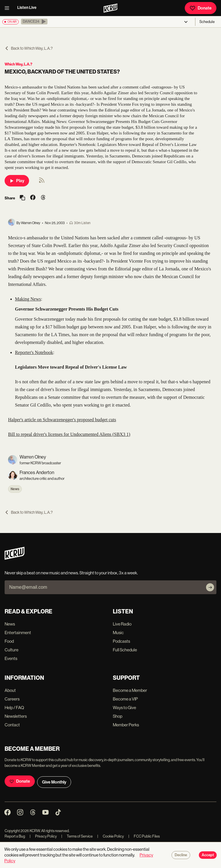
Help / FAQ (14, 708)
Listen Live (27, 8)
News (15, 489)
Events (11, 658)
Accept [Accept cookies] (208, 855)
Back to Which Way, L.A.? (29, 48)
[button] (34, 22)
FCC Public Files (144, 836)
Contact (12, 725)
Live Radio (122, 624)
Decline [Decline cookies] (181, 855)
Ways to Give (124, 708)
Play (17, 181)
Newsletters (16, 716)
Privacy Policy (43, 836)
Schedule (207, 22)
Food (9, 641)
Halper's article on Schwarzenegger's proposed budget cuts (62, 420)
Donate (201, 8)
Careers (12, 699)
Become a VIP (125, 699)
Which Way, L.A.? (18, 64)
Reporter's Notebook (34, 352)
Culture (12, 650)
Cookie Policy (110, 836)
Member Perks (126, 725)
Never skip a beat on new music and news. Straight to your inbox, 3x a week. (71, 573)
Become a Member (130, 690)
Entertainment (18, 633)
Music (118, 633)
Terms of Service (77, 836)
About (10, 690)
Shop (118, 716)
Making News (28, 299)
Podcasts (121, 641)
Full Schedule (125, 650)
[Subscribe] (210, 587)
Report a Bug (15, 836)
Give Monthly (54, 782)
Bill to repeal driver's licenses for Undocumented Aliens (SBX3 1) (69, 434)
